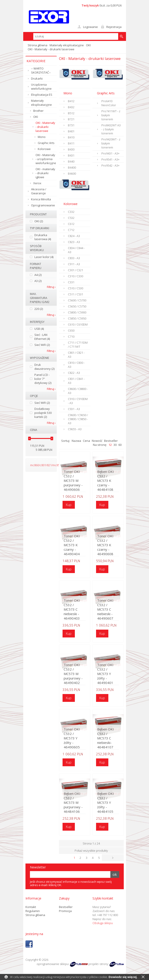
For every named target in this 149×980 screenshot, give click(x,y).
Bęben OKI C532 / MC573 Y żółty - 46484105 (106, 802)
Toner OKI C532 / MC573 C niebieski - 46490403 (72, 609)
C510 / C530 (76, 288)
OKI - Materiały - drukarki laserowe (45, 127)
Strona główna (38, 45)
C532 (71, 218)
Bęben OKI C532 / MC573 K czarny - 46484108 (106, 480)
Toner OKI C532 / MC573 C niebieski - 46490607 (105, 609)
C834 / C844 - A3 (76, 250)
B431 (71, 155)
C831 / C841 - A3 (76, 381)
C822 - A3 (74, 373)
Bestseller (111, 441)
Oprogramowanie (43, 205)
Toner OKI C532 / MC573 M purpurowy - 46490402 (73, 674)
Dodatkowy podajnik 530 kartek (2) (43, 413)
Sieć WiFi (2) (42, 345)
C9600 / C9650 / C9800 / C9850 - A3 (78, 419)
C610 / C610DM (78, 324)
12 (110, 445)
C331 (71, 282)
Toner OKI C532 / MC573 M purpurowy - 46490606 (73, 480)
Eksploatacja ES (42, 95)
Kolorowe (44, 149)
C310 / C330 (76, 276)
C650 (71, 330)
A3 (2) (38, 281)
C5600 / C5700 (77, 300)
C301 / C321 (76, 270)
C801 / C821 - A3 (76, 355)
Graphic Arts (46, 143)
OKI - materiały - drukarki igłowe (45, 173)
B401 (71, 131)
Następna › (120, 858)
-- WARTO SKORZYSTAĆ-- (41, 70)
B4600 (72, 174)
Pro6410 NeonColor (109, 103)
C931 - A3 (74, 409)
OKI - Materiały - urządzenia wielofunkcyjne (46, 159)
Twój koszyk (90, 5)
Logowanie (90, 27)
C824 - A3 (74, 236)
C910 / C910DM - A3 (78, 401)
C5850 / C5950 (77, 318)
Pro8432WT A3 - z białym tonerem (111, 129)
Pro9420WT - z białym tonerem (111, 143)
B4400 (72, 167)
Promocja (65, 911)
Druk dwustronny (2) (44, 367)
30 (115, 445)
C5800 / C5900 (77, 312)
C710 (71, 337)
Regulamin (33, 911)
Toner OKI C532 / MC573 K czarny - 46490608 (105, 545)
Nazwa (76, 441)
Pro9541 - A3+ (110, 159)
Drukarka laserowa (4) (43, 237)
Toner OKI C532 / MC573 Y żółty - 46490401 (105, 674)
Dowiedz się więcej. (123, 977)
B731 (71, 125)
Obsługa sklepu (103, 923)
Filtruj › (51, 287)
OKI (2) (39, 221)
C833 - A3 (74, 258)
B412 (71, 101)
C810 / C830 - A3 (76, 365)
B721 (71, 119)
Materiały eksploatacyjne (67, 45)
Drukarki (37, 78)
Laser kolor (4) (44, 257)
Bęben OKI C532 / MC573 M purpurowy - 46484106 (73, 802)
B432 (71, 107)
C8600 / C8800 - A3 (78, 391)
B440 (71, 161)
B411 (71, 143)
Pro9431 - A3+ (110, 153)
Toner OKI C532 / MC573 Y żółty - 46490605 (72, 738)
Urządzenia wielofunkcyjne (41, 87)
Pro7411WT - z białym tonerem (111, 115)
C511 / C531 (76, 294)
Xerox (37, 183)
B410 (71, 137)
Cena (86, 441)
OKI (88, 45)
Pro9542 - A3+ (110, 165)
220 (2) (39, 309)
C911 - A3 (74, 264)
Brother (38, 111)
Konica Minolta (41, 199)
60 (120, 445)
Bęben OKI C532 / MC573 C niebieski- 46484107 (106, 738)
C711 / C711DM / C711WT (78, 345)
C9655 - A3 (75, 429)
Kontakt (31, 907)
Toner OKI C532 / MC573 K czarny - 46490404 (72, 545)
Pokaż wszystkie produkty (91, 851)
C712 (71, 230)
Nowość (97, 441)
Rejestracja (114, 27)
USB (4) (39, 329)
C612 (71, 224)
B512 (71, 113)
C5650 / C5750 (77, 306)
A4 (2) (38, 275)
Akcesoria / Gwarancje (39, 191)
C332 (71, 212)
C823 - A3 (74, 242)
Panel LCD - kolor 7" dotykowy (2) (43, 379)
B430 (71, 149)
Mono (42, 137)
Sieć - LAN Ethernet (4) (42, 337)
